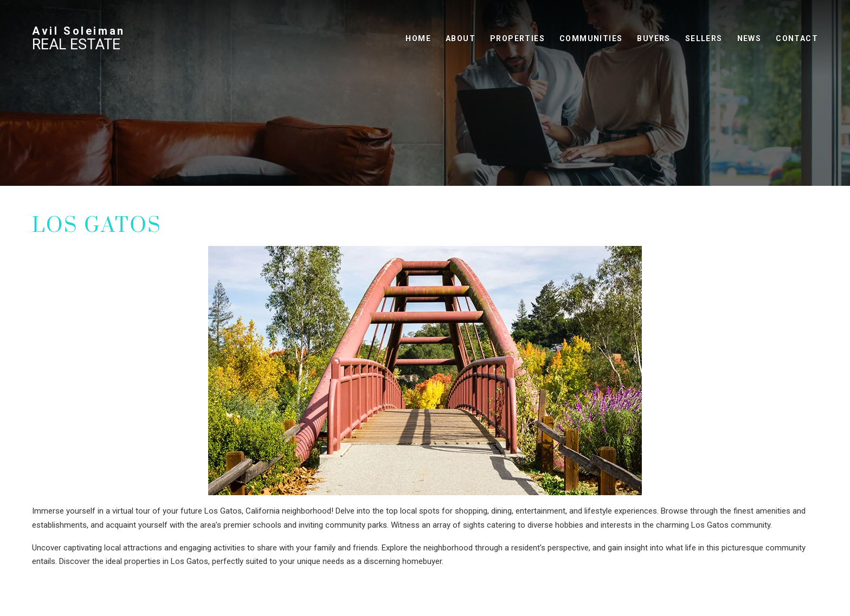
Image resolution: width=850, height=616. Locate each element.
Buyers (653, 38)
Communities (591, 38)
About (461, 38)
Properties (517, 38)
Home (418, 38)
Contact (797, 38)
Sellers (704, 38)
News (749, 38)
